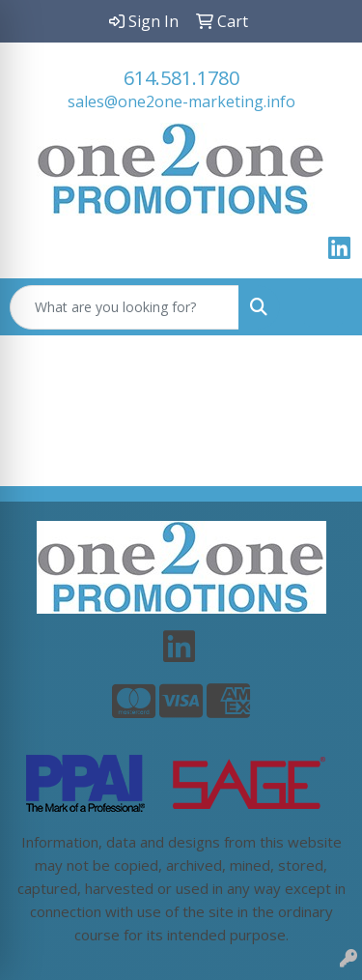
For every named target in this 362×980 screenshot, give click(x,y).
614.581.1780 (181, 78)
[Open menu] (323, 307)
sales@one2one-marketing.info (181, 101)
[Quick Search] (125, 307)
